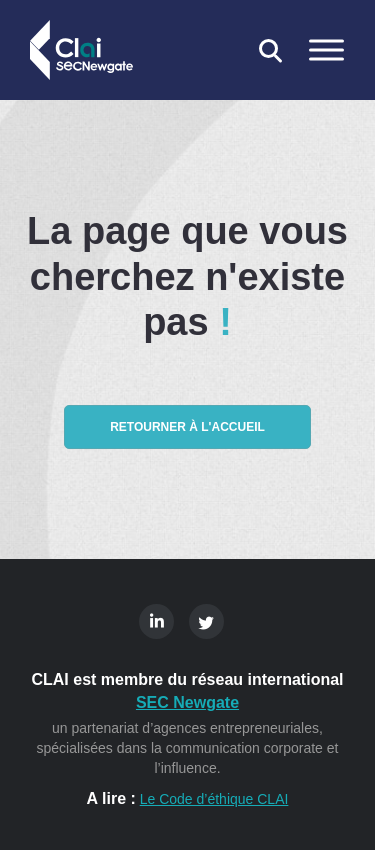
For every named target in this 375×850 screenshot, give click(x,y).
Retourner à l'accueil (187, 427)
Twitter (206, 621)
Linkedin (156, 621)
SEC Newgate (187, 702)
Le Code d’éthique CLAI (214, 799)
